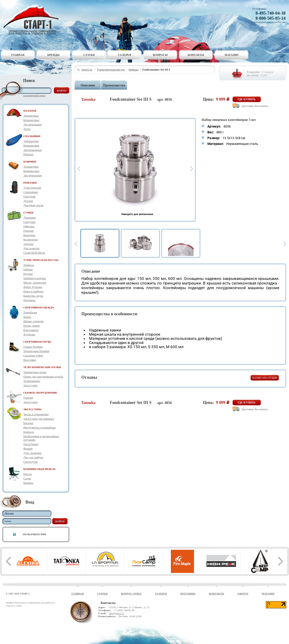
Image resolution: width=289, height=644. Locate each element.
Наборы (28, 269)
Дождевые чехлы (33, 205)
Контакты (196, 55)
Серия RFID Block (34, 253)
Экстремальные (33, 125)
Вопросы (160, 55)
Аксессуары (30, 385)
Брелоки (28, 423)
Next (192, 169)
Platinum (28, 154)
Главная (18, 55)
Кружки (28, 274)
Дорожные (30, 218)
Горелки (28, 398)
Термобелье (30, 313)
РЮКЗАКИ (30, 183)
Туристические (32, 188)
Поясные (29, 231)
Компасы (29, 432)
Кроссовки (30, 360)
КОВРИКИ (30, 162)
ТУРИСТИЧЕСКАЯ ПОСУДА (41, 260)
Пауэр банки (31, 444)
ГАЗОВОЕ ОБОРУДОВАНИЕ (40, 393)
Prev (79, 169)
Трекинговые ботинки (36, 351)
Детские (28, 201)
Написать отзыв (265, 378)
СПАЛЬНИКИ (32, 136)
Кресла (28, 474)
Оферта (243, 594)
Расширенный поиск (34, 95)
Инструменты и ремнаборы (39, 428)
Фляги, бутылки (33, 287)
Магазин (231, 55)
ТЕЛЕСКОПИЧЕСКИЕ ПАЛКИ (42, 367)
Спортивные (31, 192)
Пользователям (35, 534)
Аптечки (28, 244)
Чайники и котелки (35, 278)
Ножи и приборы (33, 291)
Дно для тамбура (33, 457)
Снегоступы (31, 462)
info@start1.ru (116, 613)
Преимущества (114, 85)
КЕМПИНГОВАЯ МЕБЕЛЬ (40, 469)
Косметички (31, 240)
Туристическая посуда (111, 70)
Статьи (89, 55)
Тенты (27, 129)
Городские (29, 197)
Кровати (28, 483)
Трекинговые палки (35, 372)
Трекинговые (31, 116)
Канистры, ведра (33, 296)
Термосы (29, 265)
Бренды (54, 55)
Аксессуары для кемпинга (39, 419)
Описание (88, 85)
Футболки (29, 335)
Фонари (28, 449)
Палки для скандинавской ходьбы (43, 377)
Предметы (29, 300)
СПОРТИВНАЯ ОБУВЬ (37, 342)
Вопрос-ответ (131, 594)
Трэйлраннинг (32, 381)
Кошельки (29, 235)
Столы (27, 478)
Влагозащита (31, 330)
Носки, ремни (31, 326)
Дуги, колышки (32, 453)
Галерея (125, 55)
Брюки (27, 317)
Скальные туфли (33, 356)
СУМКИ (28, 213)
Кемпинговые (31, 120)
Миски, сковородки (35, 283)
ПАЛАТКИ (30, 111)
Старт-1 (33, 20)
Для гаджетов (31, 248)
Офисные (29, 226)
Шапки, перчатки (34, 321)
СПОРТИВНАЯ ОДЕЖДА (39, 307)
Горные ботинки (33, 347)
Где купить (247, 99)
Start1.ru (87, 70)
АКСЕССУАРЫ (32, 409)
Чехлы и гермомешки (36, 414)
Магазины (188, 594)
